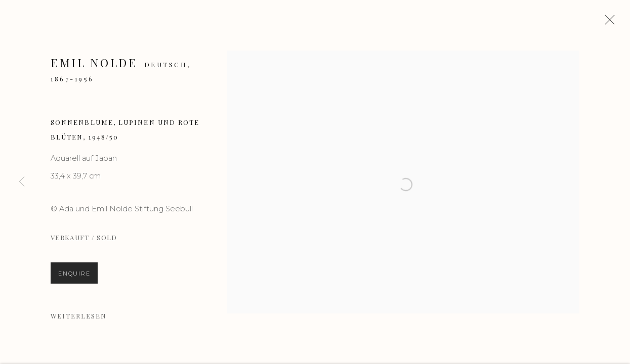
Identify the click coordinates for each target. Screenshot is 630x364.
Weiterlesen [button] (78, 319)
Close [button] (609, 23)
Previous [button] (22, 182)
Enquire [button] (74, 277)
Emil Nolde (94, 67)
